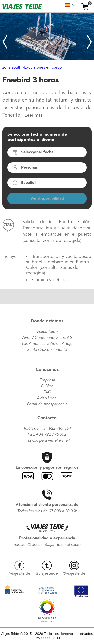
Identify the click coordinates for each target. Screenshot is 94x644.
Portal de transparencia (47, 404)
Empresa (47, 380)
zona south (12, 68)
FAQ (47, 392)
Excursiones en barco (43, 68)
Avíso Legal (47, 398)
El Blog (47, 386)
